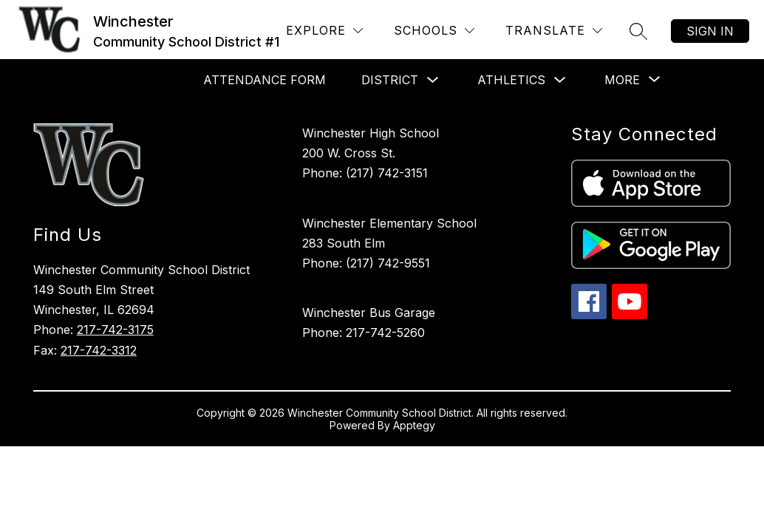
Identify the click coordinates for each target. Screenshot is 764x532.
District (390, 80)
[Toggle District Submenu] (433, 80)
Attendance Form (265, 80)
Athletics (511, 80)
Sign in (710, 31)
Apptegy (414, 425)
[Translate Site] (554, 31)
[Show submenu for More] (622, 80)
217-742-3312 (99, 350)
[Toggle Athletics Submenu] (560, 80)
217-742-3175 (115, 330)
